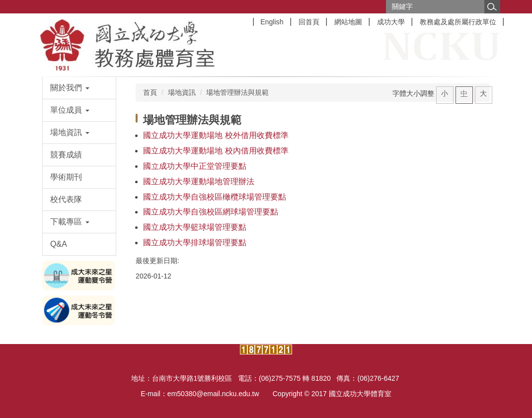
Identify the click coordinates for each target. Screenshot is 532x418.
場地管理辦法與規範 (237, 92)
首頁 (150, 92)
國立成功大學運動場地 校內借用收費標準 (216, 151)
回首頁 (309, 22)
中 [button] (464, 93)
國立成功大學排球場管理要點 (195, 243)
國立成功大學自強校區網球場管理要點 (211, 212)
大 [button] (483, 93)
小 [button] (445, 93)
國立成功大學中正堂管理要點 (195, 166)
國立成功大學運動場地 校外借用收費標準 (216, 135)
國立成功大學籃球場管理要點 (195, 227)
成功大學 (391, 22)
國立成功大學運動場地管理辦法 (199, 181)
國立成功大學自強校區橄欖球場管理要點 (215, 197)
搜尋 (492, 7)
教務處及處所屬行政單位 (458, 22)
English (272, 22)
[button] (79, 88)
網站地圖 (348, 22)
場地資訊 (182, 92)
